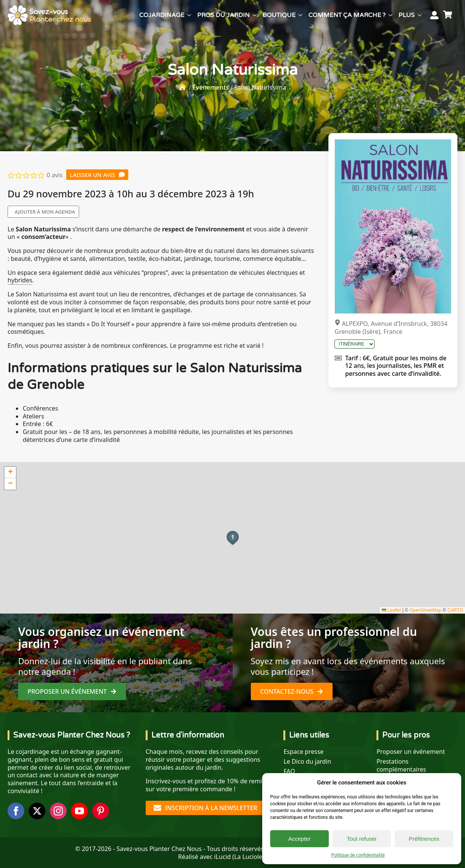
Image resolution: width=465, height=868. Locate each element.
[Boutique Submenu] (300, 15)
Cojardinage (162, 15)
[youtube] (79, 811)
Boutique (279, 15)
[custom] (101, 811)
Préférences (424, 839)
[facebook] (16, 811)
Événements (211, 87)
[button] (233, 538)
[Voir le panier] (449, 15)
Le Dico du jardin (307, 762)
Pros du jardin (223, 15)
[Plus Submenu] (420, 15)
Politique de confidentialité (358, 855)
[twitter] (37, 811)
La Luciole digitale (260, 857)
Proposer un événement (411, 752)
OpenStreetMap (425, 610)
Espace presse (303, 752)
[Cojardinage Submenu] (189, 15)
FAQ (289, 771)
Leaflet (391, 610)
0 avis (54, 175)
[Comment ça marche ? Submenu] (390, 15)
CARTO (455, 610)
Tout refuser (362, 839)
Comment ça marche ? (347, 15)
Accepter (299, 839)
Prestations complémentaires (401, 766)
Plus (407, 15)
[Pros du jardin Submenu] (255, 15)
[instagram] (58, 811)
